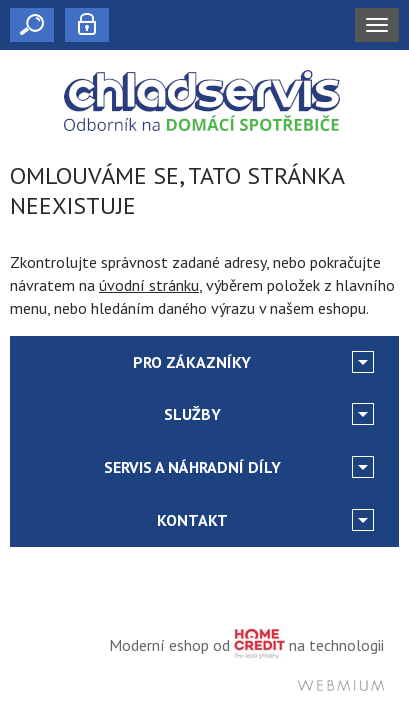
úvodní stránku (149, 285)
